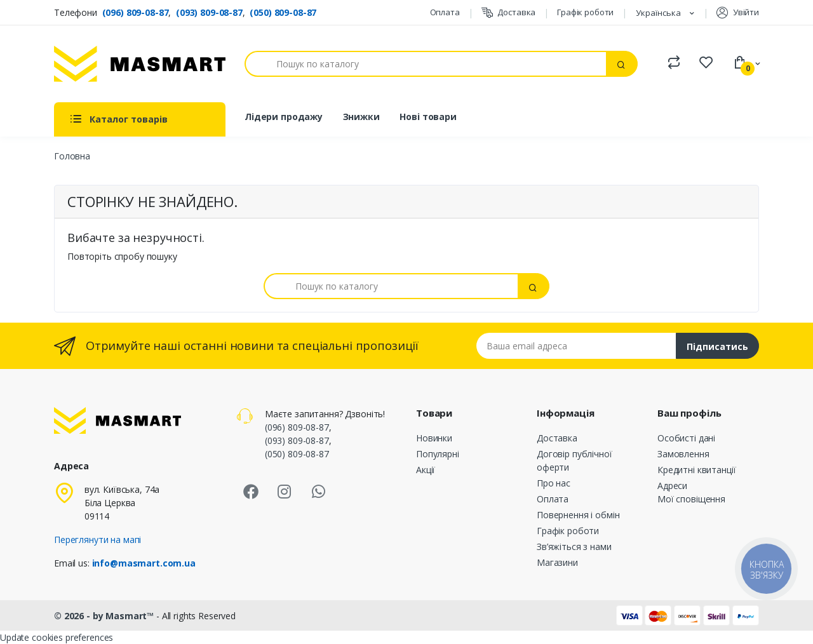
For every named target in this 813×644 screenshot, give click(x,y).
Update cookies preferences (57, 637)
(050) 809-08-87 (283, 12)
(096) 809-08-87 (136, 12)
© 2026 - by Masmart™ (105, 616)
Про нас (554, 483)
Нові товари (428, 117)
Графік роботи (585, 12)
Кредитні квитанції (696, 470)
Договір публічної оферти (574, 460)
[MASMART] (140, 64)
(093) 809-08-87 (209, 12)
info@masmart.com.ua (144, 563)
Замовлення (683, 454)
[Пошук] (426, 64)
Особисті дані (686, 438)
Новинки (434, 438)
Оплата (445, 12)
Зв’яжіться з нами (574, 547)
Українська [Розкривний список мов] (659, 13)
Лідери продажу (284, 117)
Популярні (438, 454)
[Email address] (576, 346)
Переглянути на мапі (97, 540)
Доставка (509, 12)
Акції (426, 470)
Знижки (361, 117)
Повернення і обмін (578, 515)
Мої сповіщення (691, 499)
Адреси (672, 486)
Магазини (557, 562)
